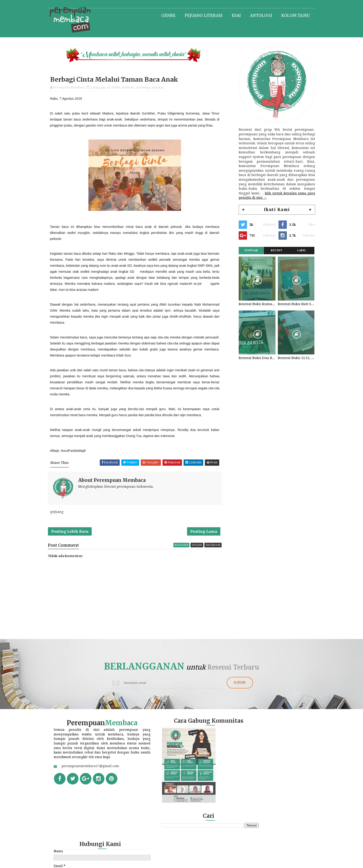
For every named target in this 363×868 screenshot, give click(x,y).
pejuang (163, 88)
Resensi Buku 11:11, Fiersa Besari (291, 358)
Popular (246, 251)
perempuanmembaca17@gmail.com (95, 778)
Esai (231, 15)
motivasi (133, 88)
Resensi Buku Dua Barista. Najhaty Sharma (252, 358)
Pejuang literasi (199, 15)
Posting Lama (207, 533)
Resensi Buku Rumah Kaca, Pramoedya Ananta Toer (252, 304)
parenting (148, 88)
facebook (217, 548)
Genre (163, 15)
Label (297, 251)
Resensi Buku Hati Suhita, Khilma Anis (291, 304)
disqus (201, 548)
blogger (185, 548)
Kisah (121, 88)
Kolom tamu (290, 15)
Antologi (256, 15)
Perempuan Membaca (196, 862)
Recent (271, 251)
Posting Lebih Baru (75, 533)
